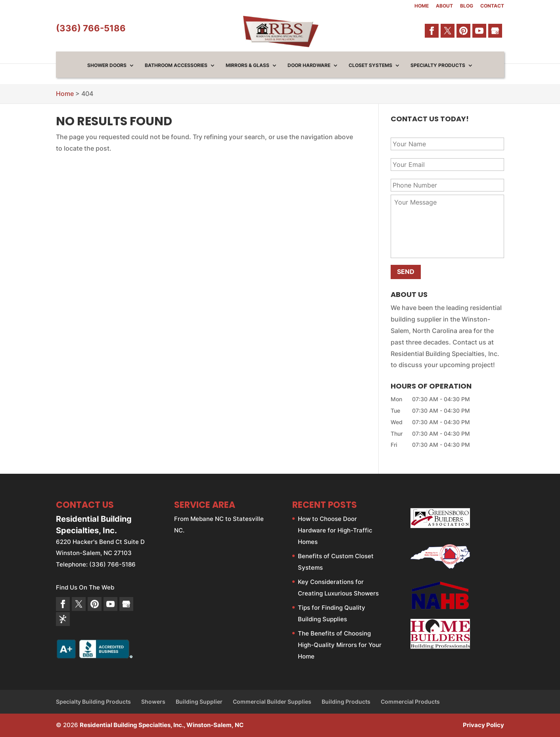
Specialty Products (438, 65)
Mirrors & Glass (247, 65)
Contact (492, 6)
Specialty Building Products (93, 702)
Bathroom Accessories (176, 65)
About (444, 6)
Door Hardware (309, 65)
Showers (153, 702)
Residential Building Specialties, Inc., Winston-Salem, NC (162, 725)
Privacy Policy (483, 725)
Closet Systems (370, 65)
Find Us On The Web (85, 587)
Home (422, 6)
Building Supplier (199, 702)
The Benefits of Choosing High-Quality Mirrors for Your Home (340, 645)
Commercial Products (410, 702)
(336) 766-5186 (91, 28)
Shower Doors (107, 65)
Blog (467, 6)
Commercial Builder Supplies (272, 702)
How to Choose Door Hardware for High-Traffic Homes (335, 530)
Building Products (346, 702)
